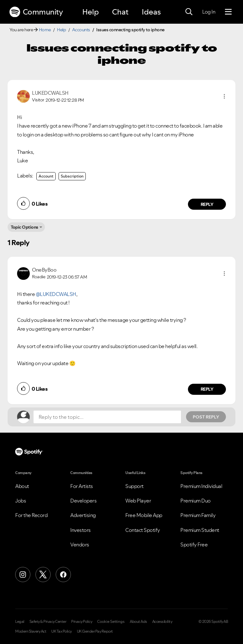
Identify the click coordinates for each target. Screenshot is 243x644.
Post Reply (206, 417)
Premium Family (198, 515)
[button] (224, 96)
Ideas (151, 12)
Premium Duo (196, 501)
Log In (209, 12)
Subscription (72, 176)
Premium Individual (201, 486)
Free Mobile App (144, 515)
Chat (120, 12)
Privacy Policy (82, 622)
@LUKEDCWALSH (56, 294)
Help (90, 12)
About (22, 486)
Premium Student (200, 530)
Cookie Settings (111, 622)
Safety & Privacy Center (48, 622)
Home (45, 30)
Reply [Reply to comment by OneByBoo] (207, 389)
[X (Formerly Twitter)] (43, 575)
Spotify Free (194, 545)
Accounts (81, 30)
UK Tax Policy (62, 631)
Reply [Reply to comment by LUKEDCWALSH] (207, 204)
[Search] (189, 12)
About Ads (138, 622)
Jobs (21, 501)
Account (46, 176)
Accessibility (162, 622)
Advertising (83, 515)
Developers (83, 501)
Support (134, 486)
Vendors (80, 545)
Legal (20, 622)
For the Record (31, 515)
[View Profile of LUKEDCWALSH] (50, 93)
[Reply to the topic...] (107, 417)
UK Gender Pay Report (95, 631)
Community (36, 12)
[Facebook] (63, 575)
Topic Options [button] (25, 227)
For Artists (82, 486)
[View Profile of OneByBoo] (44, 270)
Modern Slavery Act (31, 631)
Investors (81, 530)
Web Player (138, 501)
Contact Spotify (143, 530)
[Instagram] (23, 575)
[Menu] (228, 12)
